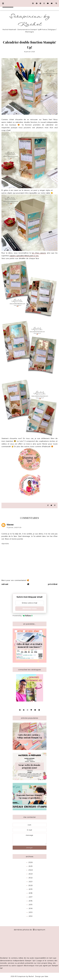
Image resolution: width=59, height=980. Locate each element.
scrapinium (39, 930)
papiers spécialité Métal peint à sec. (24, 256)
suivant (5, 584)
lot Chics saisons (39, 253)
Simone (10, 525)
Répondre (5, 544)
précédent (53, 584)
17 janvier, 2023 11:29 (14, 527)
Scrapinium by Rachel (30, 20)
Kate (46, 976)
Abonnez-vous (29, 609)
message (30, 839)
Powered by (23, 616)
